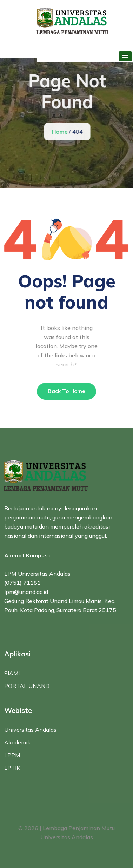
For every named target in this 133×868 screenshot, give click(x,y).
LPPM (12, 755)
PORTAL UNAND (27, 686)
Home (60, 132)
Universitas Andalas (30, 730)
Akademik (17, 742)
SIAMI (12, 673)
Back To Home (66, 391)
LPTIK (12, 768)
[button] (125, 56)
